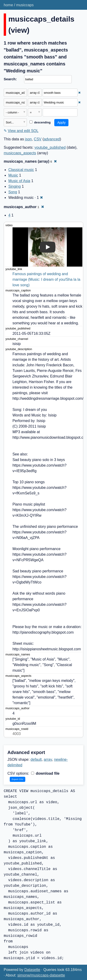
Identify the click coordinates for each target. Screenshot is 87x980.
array (48, 759)
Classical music (21, 170)
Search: (10, 79)
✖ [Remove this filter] (79, 93)
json (28, 139)
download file (45, 773)
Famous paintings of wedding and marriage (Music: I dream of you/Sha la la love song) (47, 279)
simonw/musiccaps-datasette (41, 975)
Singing (14, 186)
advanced (52, 139)
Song (13, 192)
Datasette (32, 970)
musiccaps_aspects (20, 153)
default (36, 759)
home (8, 5)
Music (13, 175)
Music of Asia (19, 181)
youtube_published (50, 147)
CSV (38, 139)
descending (40, 122)
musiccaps (25, 5)
